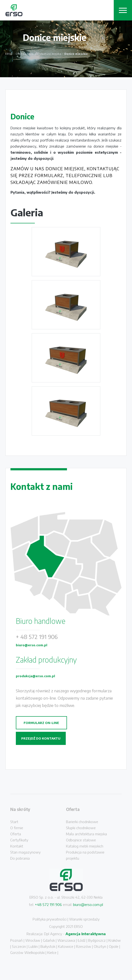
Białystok (48, 946)
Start (14, 822)
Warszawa (66, 940)
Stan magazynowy (25, 852)
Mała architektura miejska (86, 834)
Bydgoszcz (97, 940)
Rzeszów (84, 946)
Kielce (52, 952)
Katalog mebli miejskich (85, 846)
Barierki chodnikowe (82, 822)
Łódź (82, 940)
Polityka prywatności (50, 919)
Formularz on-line (41, 723)
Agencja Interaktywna (86, 934)
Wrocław (33, 940)
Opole (114, 946)
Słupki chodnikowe (81, 828)
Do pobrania (20, 858)
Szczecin (19, 946)
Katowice (66, 946)
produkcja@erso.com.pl (35, 676)
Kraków (115, 940)
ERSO (9, 54)
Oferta (16, 834)
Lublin (33, 946)
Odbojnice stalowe (81, 840)
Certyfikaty (19, 840)
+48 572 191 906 (48, 904)
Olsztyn (100, 946)
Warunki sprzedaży (84, 919)
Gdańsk (49, 940)
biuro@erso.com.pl (32, 645)
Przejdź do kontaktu (41, 738)
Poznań (16, 940)
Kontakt (17, 846)
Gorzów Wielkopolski (27, 952)
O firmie (17, 828)
